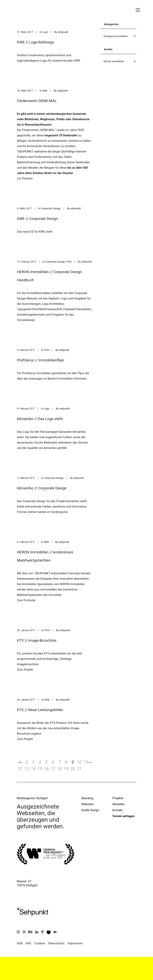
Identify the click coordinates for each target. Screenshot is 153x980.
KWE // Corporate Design (37, 219)
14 (33, 769)
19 (66, 769)
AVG (28, 943)
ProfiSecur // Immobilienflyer (41, 360)
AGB (20, 943)
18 (60, 769)
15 (40, 769)
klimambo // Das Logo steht (40, 419)
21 (79, 769)
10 (79, 762)
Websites (88, 804)
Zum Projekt (25, 670)
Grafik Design (90, 810)
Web (45, 91)
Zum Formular (26, 600)
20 (73, 769)
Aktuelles (119, 804)
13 (27, 769)
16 (46, 769)
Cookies (40, 943)
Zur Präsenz (25, 178)
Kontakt (118, 810)
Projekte (118, 798)
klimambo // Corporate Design (42, 488)
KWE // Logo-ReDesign (36, 42)
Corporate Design (51, 208)
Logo (45, 32)
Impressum (75, 943)
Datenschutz (56, 943)
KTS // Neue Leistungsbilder (40, 710)
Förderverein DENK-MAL (37, 101)
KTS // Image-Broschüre (37, 641)
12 (20, 769)
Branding (87, 798)
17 (53, 769)
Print (69, 262)
